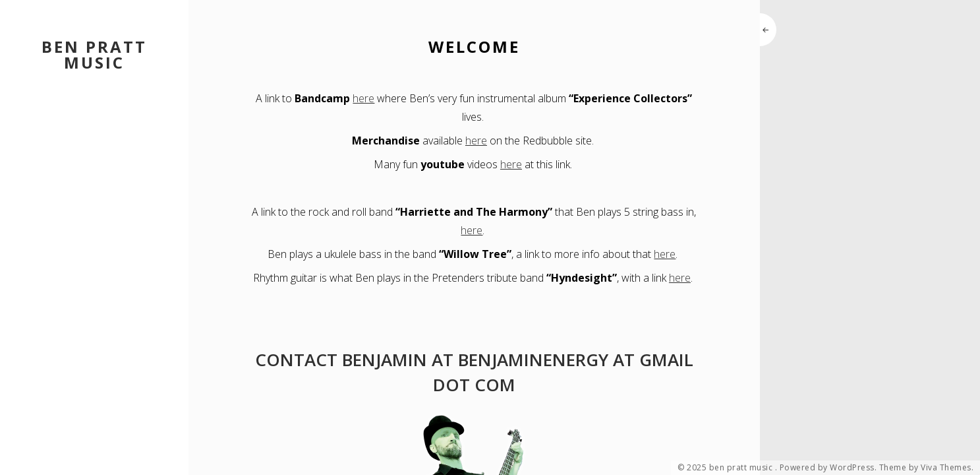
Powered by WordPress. (828, 468)
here (363, 98)
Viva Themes (946, 468)
